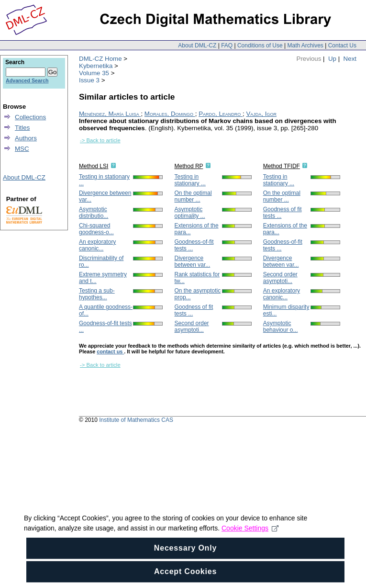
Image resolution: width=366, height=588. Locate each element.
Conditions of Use (260, 45)
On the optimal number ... (193, 196)
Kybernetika (96, 66)
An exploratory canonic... (97, 245)
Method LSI (94, 166)
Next (350, 59)
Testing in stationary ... (190, 180)
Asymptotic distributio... (94, 213)
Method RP (189, 166)
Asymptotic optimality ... (190, 213)
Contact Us (342, 45)
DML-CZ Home (100, 59)
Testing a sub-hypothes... (97, 294)
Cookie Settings (250, 543)
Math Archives (305, 45)
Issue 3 (89, 80)
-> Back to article (100, 140)
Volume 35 (94, 73)
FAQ (227, 45)
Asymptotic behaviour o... (281, 327)
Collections (30, 117)
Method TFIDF (282, 166)
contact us (110, 351)
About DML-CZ (197, 45)
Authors (26, 138)
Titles (22, 128)
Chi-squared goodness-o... (96, 229)
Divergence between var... (193, 261)
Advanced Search (27, 80)
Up (332, 59)
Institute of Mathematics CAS (136, 420)
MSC (22, 149)
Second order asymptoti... (192, 327)
